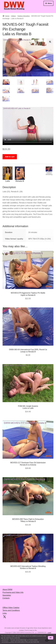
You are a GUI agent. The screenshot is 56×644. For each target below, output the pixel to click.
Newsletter (7, 595)
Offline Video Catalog (11, 608)
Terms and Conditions (11, 610)
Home (7, 16)
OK (50, 638)
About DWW (7, 590)
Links (5, 613)
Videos (13, 16)
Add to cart (10, 157)
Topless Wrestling (23, 16)
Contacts (6, 598)
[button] (50, 42)
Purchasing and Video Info (13, 592)
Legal (49, 633)
